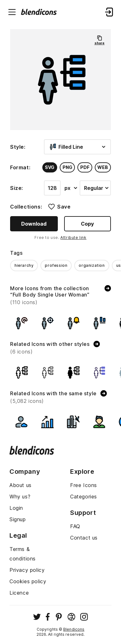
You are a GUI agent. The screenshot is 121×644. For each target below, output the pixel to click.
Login (16, 508)
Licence (19, 593)
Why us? (20, 497)
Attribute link (73, 238)
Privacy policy (27, 570)
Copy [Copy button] (87, 224)
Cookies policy (28, 581)
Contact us (84, 538)
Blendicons (74, 629)
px (71, 188)
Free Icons (84, 485)
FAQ (75, 526)
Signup (18, 519)
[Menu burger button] (12, 12)
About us (21, 485)
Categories (84, 497)
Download (34, 224)
